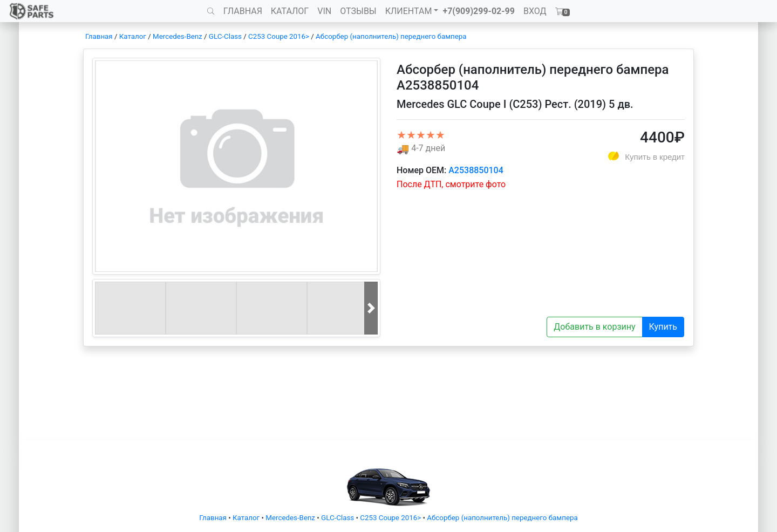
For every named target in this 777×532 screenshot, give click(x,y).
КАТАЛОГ (290, 11)
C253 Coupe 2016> (279, 36)
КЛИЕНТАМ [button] (409, 11)
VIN (324, 11)
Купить (663, 327)
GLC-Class (225, 36)
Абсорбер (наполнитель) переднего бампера (391, 36)
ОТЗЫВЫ (358, 11)
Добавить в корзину (594, 327)
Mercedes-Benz (178, 36)
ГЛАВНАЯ (243, 11)
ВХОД (535, 11)
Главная (99, 36)
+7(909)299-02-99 (479, 11)
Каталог (133, 36)
